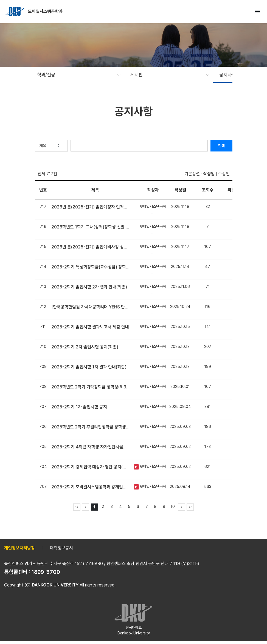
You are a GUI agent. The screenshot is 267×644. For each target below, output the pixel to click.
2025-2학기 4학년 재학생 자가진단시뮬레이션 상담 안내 (90, 447)
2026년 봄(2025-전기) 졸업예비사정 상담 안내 (90, 247)
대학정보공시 (61, 548)
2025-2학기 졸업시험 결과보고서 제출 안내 (90, 327)
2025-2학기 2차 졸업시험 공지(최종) (85, 347)
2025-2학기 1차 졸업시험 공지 (79, 407)
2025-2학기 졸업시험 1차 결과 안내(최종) (89, 367)
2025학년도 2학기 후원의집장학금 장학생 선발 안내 (90, 427)
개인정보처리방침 (19, 548)
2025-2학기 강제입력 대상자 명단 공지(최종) (90, 467)
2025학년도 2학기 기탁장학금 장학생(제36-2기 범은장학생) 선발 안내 (90, 387)
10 (173, 506)
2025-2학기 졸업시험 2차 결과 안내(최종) (89, 287)
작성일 (209, 174)
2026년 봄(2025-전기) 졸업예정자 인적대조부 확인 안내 (90, 207)
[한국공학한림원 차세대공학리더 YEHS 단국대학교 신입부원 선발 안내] (90, 307)
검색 (221, 146)
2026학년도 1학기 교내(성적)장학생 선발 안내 (90, 227)
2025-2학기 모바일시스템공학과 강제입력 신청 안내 (90, 487)
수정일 (224, 174)
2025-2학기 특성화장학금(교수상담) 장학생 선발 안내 (90, 267)
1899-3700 (46, 572)
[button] (76, 75)
